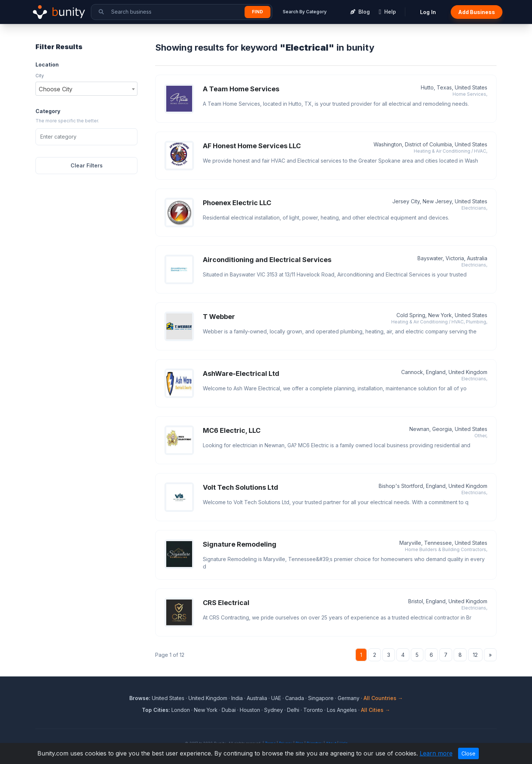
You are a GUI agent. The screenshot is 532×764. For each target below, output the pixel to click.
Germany (349, 698)
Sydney (274, 710)
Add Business (477, 12)
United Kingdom (208, 698)
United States (168, 698)
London (181, 710)
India (237, 698)
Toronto (313, 710)
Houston (250, 710)
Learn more (436, 753)
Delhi (293, 710)
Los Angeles (342, 710)
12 (475, 655)
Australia (257, 698)
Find (258, 12)
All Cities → (376, 710)
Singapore (321, 698)
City (40, 76)
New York (206, 710)
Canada (295, 698)
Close (468, 753)
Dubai (229, 710)
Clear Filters (87, 165)
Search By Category (305, 12)
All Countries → (383, 698)
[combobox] (86, 89)
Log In (428, 12)
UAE (276, 698)
